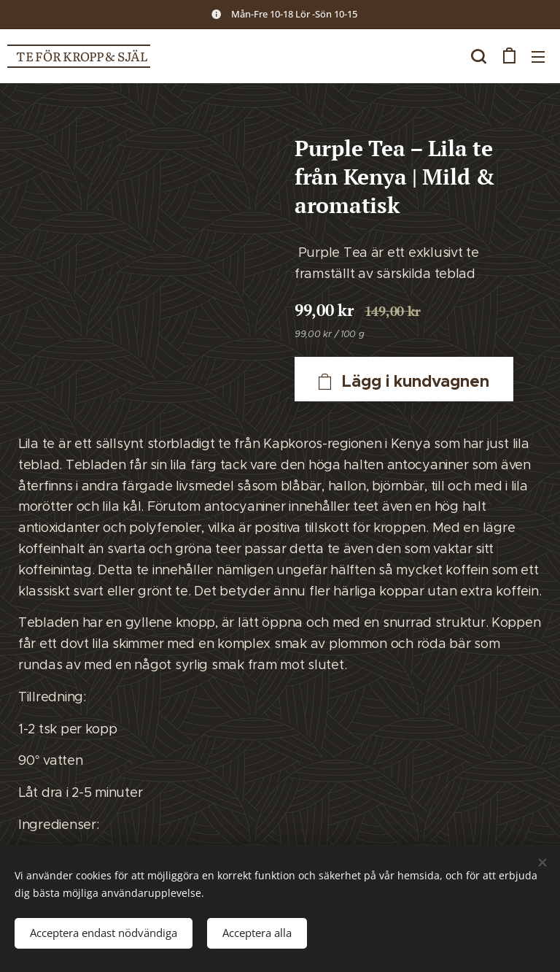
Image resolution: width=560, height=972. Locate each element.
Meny (538, 57)
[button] (478, 56)
